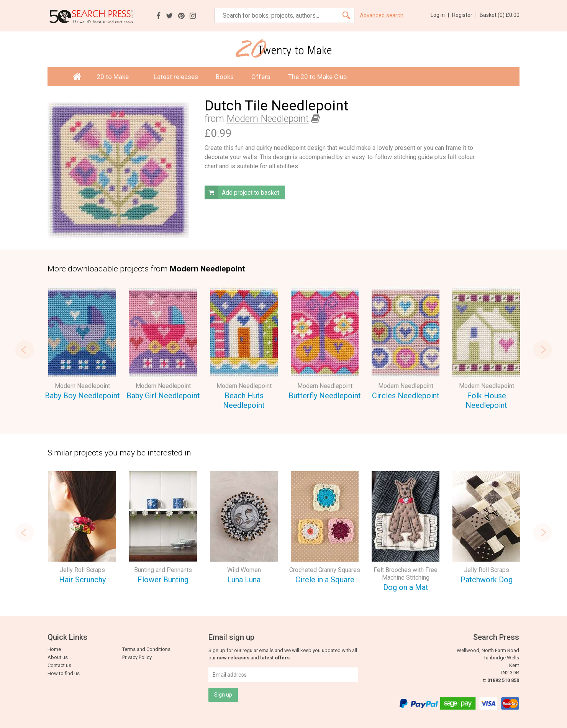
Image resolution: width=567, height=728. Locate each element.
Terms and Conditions (146, 649)
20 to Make (116, 77)
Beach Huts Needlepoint (244, 400)
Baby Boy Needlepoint (82, 396)
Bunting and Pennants (163, 570)
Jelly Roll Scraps (82, 570)
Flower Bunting (163, 580)
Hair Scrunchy (82, 580)
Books (225, 77)
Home (54, 649)
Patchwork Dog (487, 580)
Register (464, 15)
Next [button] (542, 350)
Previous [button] (25, 350)
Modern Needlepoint (268, 119)
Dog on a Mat (406, 587)
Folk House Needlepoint (486, 400)
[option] (82, 345)
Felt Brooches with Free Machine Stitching (406, 574)
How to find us (64, 673)
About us (58, 657)
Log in (440, 15)
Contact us (59, 665)
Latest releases (176, 77)
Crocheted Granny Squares (325, 570)
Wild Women (244, 570)
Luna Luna (244, 580)
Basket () (500, 15)
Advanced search (382, 16)
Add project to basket (242, 192)
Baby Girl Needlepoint (163, 396)
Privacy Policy (137, 657)
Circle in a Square (325, 580)
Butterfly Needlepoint (325, 396)
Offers (261, 77)
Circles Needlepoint (406, 396)
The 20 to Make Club (317, 77)
